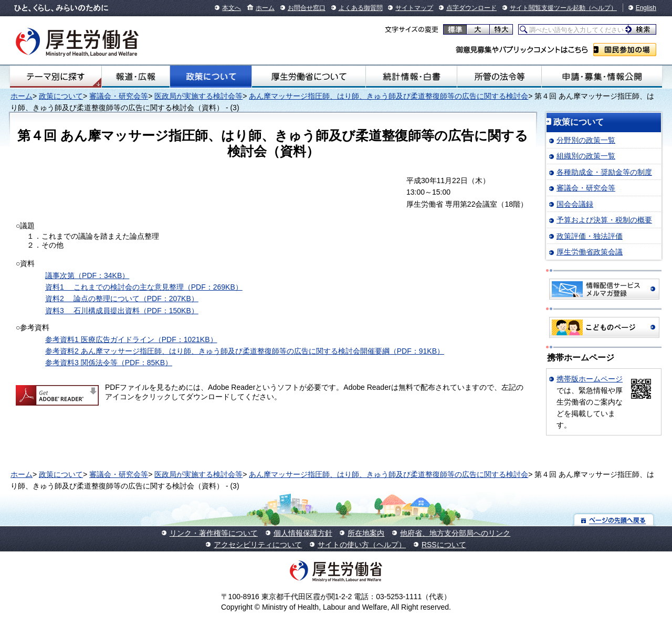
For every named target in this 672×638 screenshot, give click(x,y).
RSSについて (444, 545)
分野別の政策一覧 (586, 140)
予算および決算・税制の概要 (604, 220)
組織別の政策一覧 (586, 156)
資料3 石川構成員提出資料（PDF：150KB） (122, 311)
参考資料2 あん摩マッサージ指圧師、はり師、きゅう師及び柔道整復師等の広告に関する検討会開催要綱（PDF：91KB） (245, 351)
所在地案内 (366, 533)
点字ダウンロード (471, 8)
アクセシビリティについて (258, 545)
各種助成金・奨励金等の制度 (604, 172)
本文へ (232, 8)
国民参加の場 (625, 50)
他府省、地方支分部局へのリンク (455, 533)
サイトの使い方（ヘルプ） (362, 545)
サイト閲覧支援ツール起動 (548, 8)
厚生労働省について (309, 77)
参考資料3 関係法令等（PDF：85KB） (109, 363)
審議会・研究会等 (119, 96)
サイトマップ (414, 8)
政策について (211, 77)
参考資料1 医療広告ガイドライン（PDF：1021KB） (131, 339)
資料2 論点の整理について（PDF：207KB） (122, 299)
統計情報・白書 (411, 77)
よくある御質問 (361, 8)
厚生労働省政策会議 (590, 252)
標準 (455, 29)
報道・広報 (136, 77)
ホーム (265, 8)
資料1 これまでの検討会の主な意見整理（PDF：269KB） (144, 287)
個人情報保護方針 (303, 533)
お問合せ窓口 (307, 8)
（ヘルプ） (601, 8)
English (646, 8)
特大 (501, 29)
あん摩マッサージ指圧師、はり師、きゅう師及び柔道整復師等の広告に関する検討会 (388, 96)
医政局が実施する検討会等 (198, 96)
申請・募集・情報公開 (602, 77)
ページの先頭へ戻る (614, 520)
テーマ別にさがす (56, 77)
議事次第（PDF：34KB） (87, 275)
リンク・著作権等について (214, 533)
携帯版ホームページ (590, 379)
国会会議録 (575, 204)
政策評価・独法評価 (590, 236)
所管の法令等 (499, 77)
